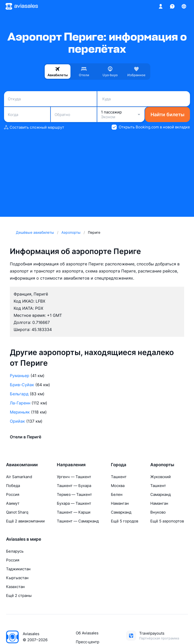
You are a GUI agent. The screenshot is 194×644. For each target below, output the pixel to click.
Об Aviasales (87, 633)
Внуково (158, 512)
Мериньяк (20, 412)
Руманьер (20, 376)
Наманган (120, 503)
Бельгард (19, 394)
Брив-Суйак (22, 385)
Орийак (17, 421)
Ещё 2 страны (19, 596)
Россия (13, 494)
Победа (13, 486)
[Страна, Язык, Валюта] (184, 6)
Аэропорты (162, 465)
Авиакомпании (22, 465)
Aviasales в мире (24, 539)
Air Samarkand (19, 477)
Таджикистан (18, 569)
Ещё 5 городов (125, 521)
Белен (117, 494)
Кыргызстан (17, 578)
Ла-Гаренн (20, 403)
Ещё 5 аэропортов (167, 521)
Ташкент (119, 477)
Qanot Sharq (17, 512)
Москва (118, 486)
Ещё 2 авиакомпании (25, 521)
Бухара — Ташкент (74, 503)
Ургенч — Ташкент (74, 477)
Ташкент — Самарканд (78, 521)
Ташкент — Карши (74, 512)
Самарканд (121, 512)
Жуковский (161, 477)
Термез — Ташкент (74, 494)
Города (119, 465)
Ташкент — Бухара (74, 486)
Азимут (13, 503)
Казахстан (15, 587)
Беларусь (15, 551)
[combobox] (50, 99)
